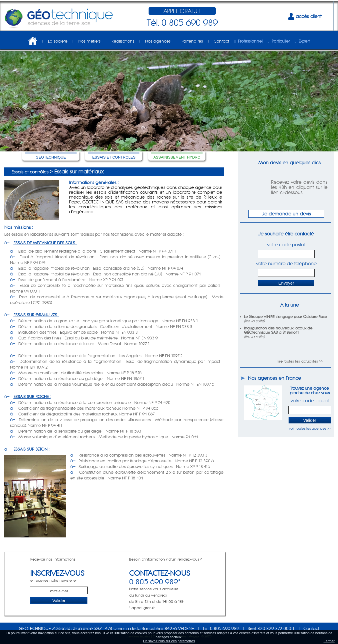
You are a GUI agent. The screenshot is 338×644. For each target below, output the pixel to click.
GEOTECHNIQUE (51, 157)
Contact (221, 41)
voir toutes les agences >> (310, 428)
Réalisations (123, 41)
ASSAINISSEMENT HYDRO (177, 157)
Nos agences (158, 41)
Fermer (329, 641)
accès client (305, 16)
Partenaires (192, 41)
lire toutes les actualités (298, 361)
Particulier (281, 41)
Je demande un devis (286, 214)
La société (58, 41)
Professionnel (250, 41)
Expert (304, 41)
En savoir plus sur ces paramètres (169, 641)
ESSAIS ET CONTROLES (114, 157)
